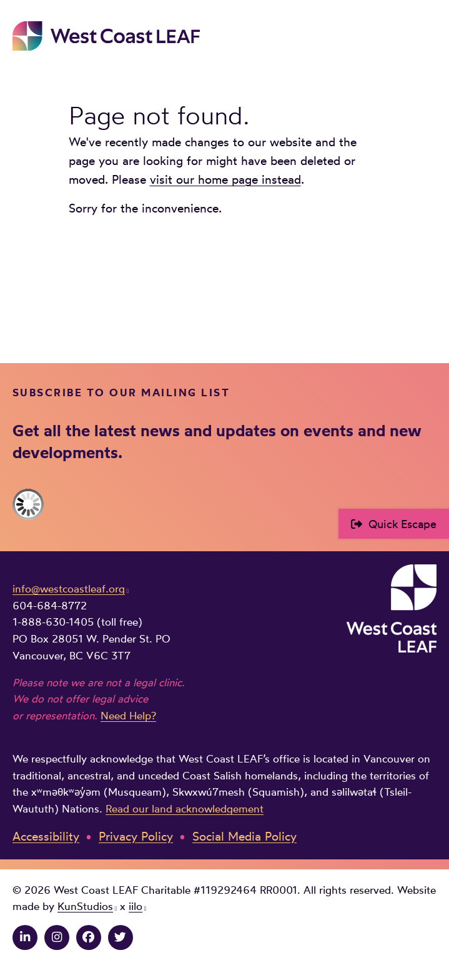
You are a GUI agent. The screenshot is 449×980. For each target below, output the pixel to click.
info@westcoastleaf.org (69, 589)
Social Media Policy (244, 837)
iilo (136, 906)
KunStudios (85, 906)
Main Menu (428, 36)
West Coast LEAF (106, 36)
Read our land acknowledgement (185, 809)
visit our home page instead (225, 180)
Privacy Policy (136, 837)
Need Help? (128, 716)
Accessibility (46, 837)
